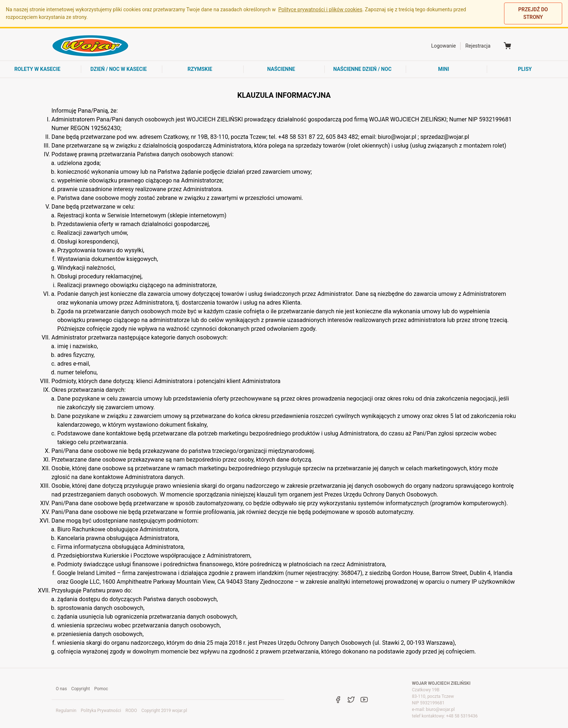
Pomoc (101, 689)
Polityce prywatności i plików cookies (320, 9)
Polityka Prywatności (101, 711)
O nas (62, 689)
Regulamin (66, 711)
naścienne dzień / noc (362, 69)
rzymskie (200, 69)
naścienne (281, 69)
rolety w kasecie (37, 69)
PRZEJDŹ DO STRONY (533, 13)
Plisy (525, 69)
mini (444, 69)
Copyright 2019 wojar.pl (164, 711)
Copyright (80, 689)
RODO (131, 711)
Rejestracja (478, 46)
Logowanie (443, 46)
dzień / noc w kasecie (119, 69)
